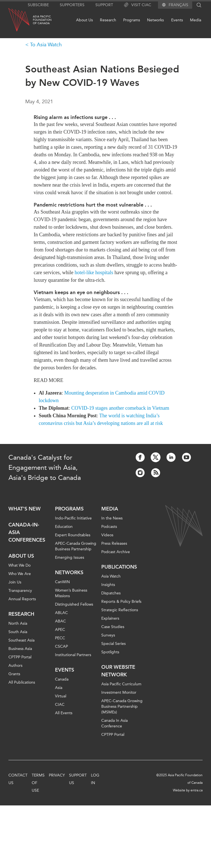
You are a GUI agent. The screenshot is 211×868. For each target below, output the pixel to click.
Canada (62, 679)
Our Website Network (118, 671)
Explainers (110, 618)
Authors (15, 666)
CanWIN (62, 582)
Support (104, 5)
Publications (119, 567)
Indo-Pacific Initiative (73, 518)
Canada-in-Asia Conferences (27, 532)
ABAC (60, 621)
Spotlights (110, 652)
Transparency (20, 591)
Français (178, 5)
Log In (95, 779)
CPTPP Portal (20, 657)
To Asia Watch (46, 45)
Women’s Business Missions (71, 593)
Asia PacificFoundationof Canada (42, 20)
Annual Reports (22, 599)
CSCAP (61, 646)
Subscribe (38, 5)
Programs (132, 20)
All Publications (22, 682)
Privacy (57, 775)
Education (64, 527)
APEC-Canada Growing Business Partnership (76, 546)
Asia (59, 688)
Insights (108, 585)
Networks (155, 20)
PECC (60, 638)
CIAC (60, 705)
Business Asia (20, 649)
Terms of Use (38, 783)
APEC (60, 630)
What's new (25, 509)
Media (196, 20)
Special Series (113, 644)
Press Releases (114, 543)
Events (177, 20)
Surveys (108, 635)
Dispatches (111, 593)
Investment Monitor (119, 692)
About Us (84, 20)
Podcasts (109, 527)
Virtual (61, 696)
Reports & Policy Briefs (121, 602)
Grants (14, 674)
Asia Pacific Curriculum (121, 684)
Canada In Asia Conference (114, 723)
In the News (112, 518)
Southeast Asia (21, 640)
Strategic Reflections (120, 610)
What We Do (20, 565)
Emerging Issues (70, 557)
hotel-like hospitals (94, 272)
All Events (64, 713)
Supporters (72, 5)
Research (108, 20)
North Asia (18, 623)
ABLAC (61, 613)
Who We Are (20, 574)
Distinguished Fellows (74, 604)
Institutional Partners (73, 655)
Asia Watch (111, 576)
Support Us (78, 779)
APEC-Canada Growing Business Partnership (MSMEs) (122, 706)
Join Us (15, 582)
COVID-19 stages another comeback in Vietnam (120, 408)
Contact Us (18, 779)
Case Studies (113, 627)
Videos (107, 535)
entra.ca (197, 790)
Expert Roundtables (73, 535)
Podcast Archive (116, 552)
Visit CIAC (138, 5)
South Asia (18, 632)
